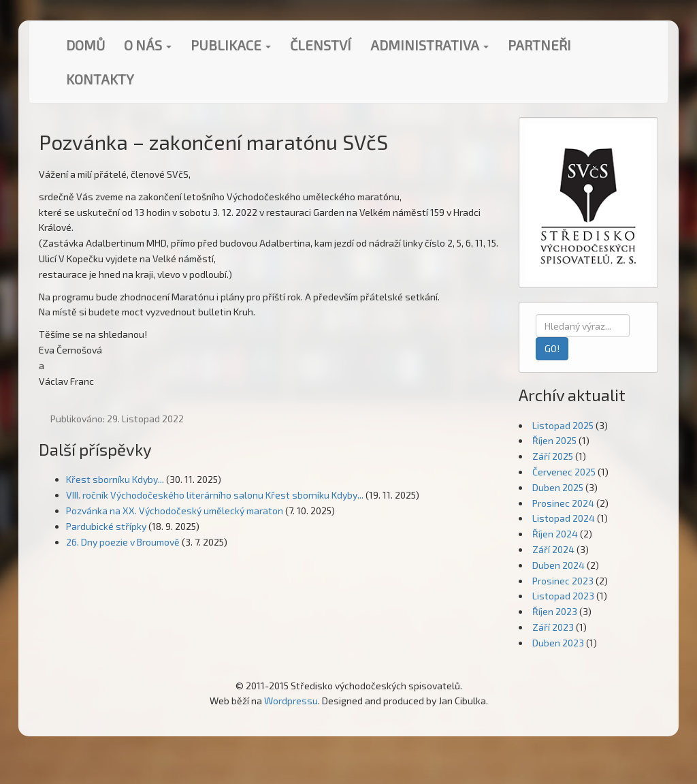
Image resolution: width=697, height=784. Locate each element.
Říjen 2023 (555, 611)
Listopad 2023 (563, 596)
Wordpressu (291, 701)
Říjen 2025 (554, 440)
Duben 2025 (558, 487)
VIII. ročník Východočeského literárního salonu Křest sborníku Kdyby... (215, 495)
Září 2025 (553, 456)
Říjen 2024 (555, 534)
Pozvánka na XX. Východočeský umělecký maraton (175, 511)
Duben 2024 (558, 565)
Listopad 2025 (563, 425)
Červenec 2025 (564, 472)
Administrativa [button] (429, 45)
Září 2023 (553, 627)
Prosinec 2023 (563, 581)
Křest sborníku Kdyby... (115, 479)
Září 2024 (553, 549)
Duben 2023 (558, 643)
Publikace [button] (231, 45)
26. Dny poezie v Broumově (123, 542)
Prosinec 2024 (563, 503)
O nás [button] (148, 45)
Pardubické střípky (106, 526)
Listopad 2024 (564, 518)
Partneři (539, 45)
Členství (321, 45)
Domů (85, 45)
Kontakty (100, 79)
